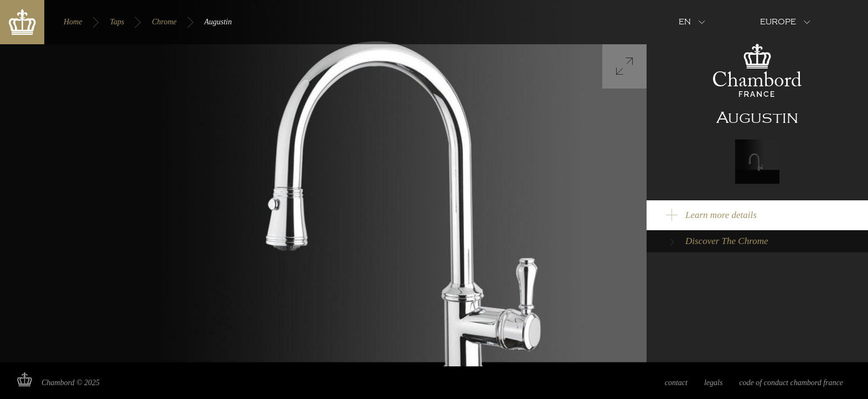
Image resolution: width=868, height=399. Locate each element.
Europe (778, 22)
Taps (117, 22)
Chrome (164, 22)
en (685, 22)
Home (73, 22)
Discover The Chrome (727, 241)
